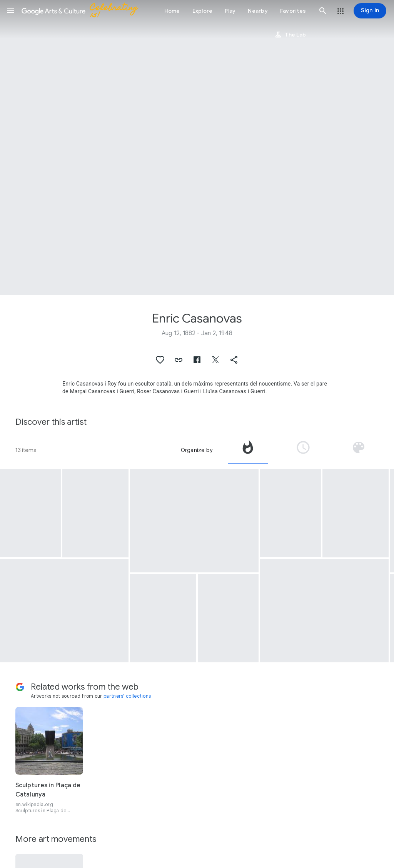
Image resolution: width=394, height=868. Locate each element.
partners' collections (127, 696)
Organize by (197, 450)
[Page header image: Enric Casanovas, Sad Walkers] (197, 148)
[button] (11, 11)
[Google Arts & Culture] (83, 11)
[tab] (248, 450)
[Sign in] (370, 11)
